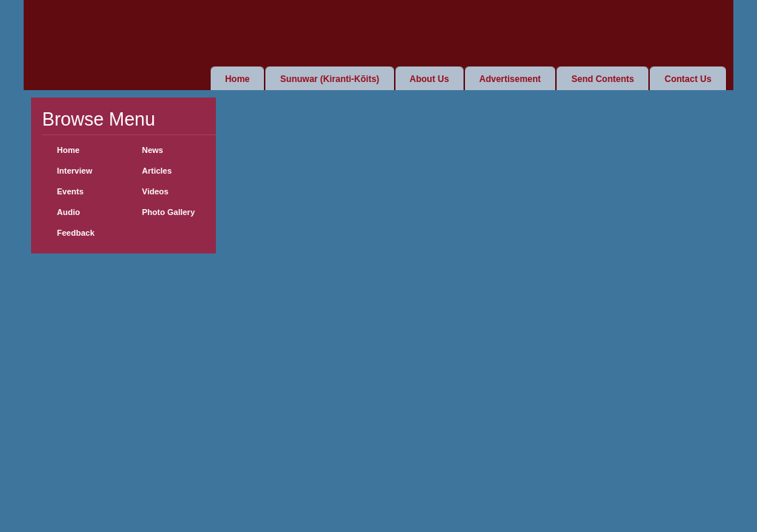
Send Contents (603, 79)
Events (70, 191)
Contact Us (688, 79)
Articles (157, 171)
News (153, 150)
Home (237, 79)
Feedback (76, 233)
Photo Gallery (169, 212)
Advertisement (510, 79)
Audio (68, 212)
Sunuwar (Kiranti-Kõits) (330, 79)
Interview (75, 171)
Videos (155, 191)
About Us (429, 79)
